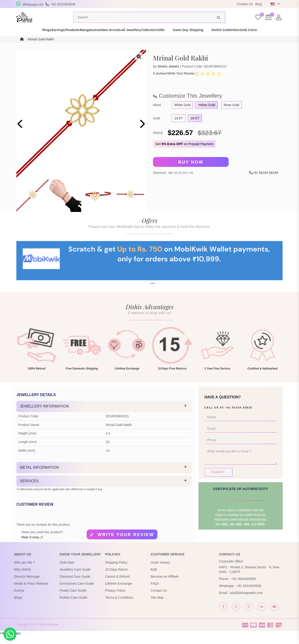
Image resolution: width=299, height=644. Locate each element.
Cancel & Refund (117, 585)
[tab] (104, 415)
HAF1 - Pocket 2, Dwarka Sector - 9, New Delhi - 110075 (249, 578)
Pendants (60, 38)
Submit (218, 480)
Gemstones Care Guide (77, 592)
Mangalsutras (86, 38)
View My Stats (10, 642)
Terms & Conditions (119, 606)
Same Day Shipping (216, 38)
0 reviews (160, 82)
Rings (19, 38)
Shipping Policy (116, 571)
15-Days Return (117, 578)
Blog (258, 4)
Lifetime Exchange (119, 592)
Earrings (38, 38)
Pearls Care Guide (73, 599)
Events (19, 599)
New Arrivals (115, 38)
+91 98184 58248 (265, 181)
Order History (160, 571)
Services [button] (29, 489)
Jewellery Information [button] (44, 415)
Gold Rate (67, 571)
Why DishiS (22, 578)
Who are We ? (24, 571)
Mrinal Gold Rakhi (41, 48)
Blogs (18, 606)
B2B (154, 578)
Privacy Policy (115, 599)
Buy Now (191, 171)
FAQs (155, 592)
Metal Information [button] (39, 476)
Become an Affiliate (165, 585)
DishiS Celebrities (253, 38)
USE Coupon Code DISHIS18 (181, 4)
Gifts (189, 38)
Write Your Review (181, 82)
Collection (169, 38)
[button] (146, 307)
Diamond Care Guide (75, 585)
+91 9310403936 (244, 587)
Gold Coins (284, 38)
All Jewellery (143, 38)
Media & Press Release (31, 592)
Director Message (27, 585)
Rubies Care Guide (73, 606)
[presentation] (20, 133)
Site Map (157, 606)
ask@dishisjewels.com (246, 601)
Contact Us (245, 4)
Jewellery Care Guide (75, 578)
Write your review (126, 543)
